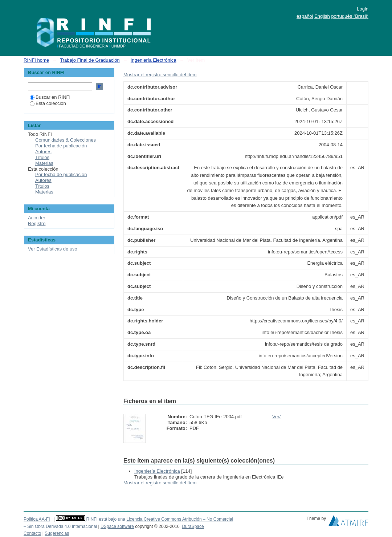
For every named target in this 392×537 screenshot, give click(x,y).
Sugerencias (57, 533)
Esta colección (48, 103)
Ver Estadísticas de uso (53, 249)
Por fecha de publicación (61, 146)
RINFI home (36, 60)
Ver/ (276, 417)
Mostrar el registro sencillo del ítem (160, 75)
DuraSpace (193, 526)
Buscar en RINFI (50, 97)
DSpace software (117, 526)
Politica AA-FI (37, 519)
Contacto (32, 533)
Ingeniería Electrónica (154, 60)
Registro (37, 223)
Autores (43, 152)
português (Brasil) (350, 16)
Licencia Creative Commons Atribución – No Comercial (180, 519)
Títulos (42, 157)
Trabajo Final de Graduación (90, 60)
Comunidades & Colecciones (66, 140)
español (305, 16)
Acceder (37, 218)
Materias (44, 163)
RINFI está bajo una (105, 519)
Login (363, 9)
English (322, 16)
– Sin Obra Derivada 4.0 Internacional (60, 526)
